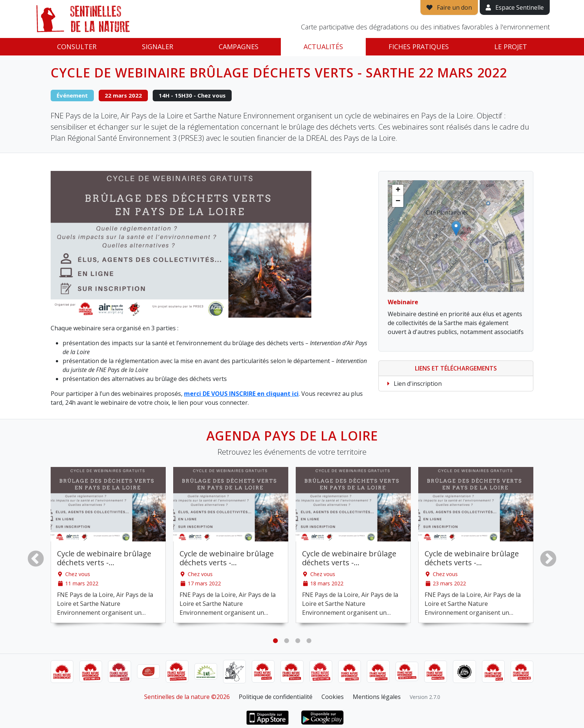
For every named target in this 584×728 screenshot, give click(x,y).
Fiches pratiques (419, 47)
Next (548, 558)
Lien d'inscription (413, 384)
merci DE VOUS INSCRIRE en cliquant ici (241, 394)
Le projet (511, 47)
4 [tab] (309, 641)
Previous (36, 558)
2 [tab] (286, 641)
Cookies (333, 697)
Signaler (158, 47)
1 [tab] (275, 641)
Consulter (77, 47)
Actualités (323, 47)
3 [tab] (298, 641)
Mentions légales (377, 697)
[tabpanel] (108, 545)
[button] (456, 228)
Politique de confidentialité (276, 697)
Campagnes (239, 47)
